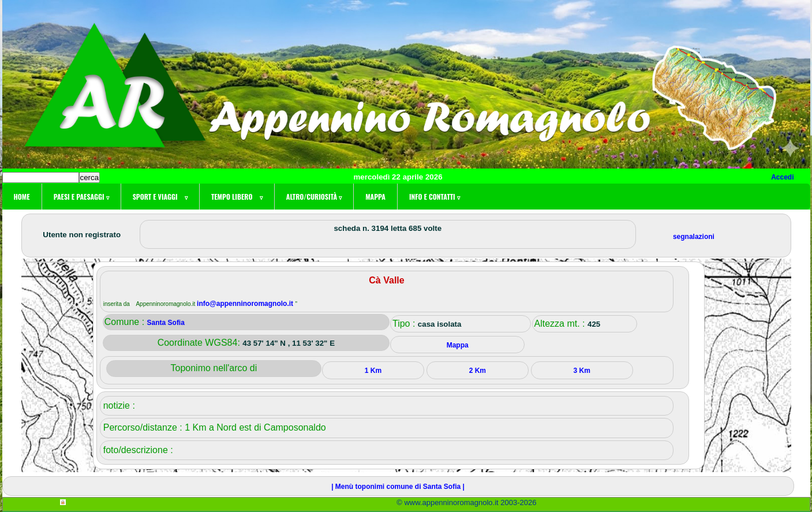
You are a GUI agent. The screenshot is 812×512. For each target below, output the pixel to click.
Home (22, 197)
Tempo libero (237, 197)
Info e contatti (435, 197)
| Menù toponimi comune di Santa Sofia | (398, 487)
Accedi (782, 177)
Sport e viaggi (160, 197)
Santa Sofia (166, 323)
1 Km (373, 371)
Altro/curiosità (314, 197)
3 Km (582, 371)
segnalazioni (694, 237)
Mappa (375, 197)
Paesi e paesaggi (81, 197)
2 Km (478, 371)
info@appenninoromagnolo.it (246, 304)
